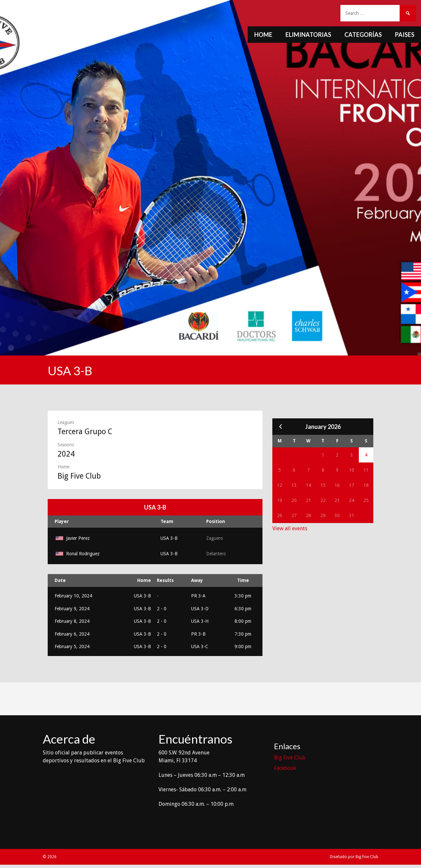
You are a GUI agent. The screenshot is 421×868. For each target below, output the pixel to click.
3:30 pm (243, 596)
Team (167, 521)
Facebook (285, 768)
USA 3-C (200, 646)
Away (197, 580)
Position (216, 521)
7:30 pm (243, 634)
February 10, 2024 (73, 596)
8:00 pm (243, 621)
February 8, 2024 (72, 621)
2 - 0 (162, 609)
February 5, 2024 (72, 646)
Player (62, 521)
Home (263, 35)
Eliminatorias (308, 35)
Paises (405, 35)
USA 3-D (200, 609)
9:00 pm (243, 646)
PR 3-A (198, 596)
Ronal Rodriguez (77, 554)
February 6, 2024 (72, 634)
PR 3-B (198, 634)
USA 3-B (169, 538)
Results (165, 580)
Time (243, 580)
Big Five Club (290, 758)
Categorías (363, 35)
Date (60, 580)
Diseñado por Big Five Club (354, 857)
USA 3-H (200, 621)
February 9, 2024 (72, 609)
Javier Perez (72, 538)
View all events (290, 528)
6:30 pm (243, 609)
